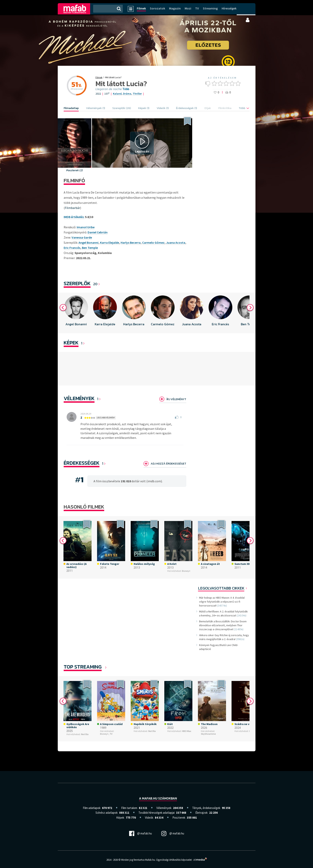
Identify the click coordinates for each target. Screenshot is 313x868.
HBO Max (187, 731)
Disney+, (105, 734)
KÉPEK (71, 343)
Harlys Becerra (131, 243)
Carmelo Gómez (153, 243)
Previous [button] (63, 308)
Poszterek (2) (75, 170)
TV (197, 8)
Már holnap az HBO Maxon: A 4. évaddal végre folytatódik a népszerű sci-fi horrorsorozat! (222, 602)
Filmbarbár (72, 208)
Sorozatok (157, 8)
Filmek (141, 8)
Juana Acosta (176, 243)
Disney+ (186, 571)
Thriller (137, 94)
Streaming (210, 8)
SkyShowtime (208, 734)
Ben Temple (90, 248)
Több (126, 89)
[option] (76, 313)
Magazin (175, 8)
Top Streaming (83, 667)
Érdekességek (82, 463)
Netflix (85, 734)
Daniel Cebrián (98, 232)
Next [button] (250, 308)
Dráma (127, 94)
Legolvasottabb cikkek (221, 588)
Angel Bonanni (88, 243)
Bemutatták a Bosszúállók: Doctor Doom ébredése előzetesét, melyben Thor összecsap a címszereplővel (223, 625)
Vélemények (79, 398)
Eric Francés (72, 248)
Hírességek (229, 8)
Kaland (117, 94)
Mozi (188, 8)
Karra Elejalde (110, 243)
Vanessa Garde (82, 237)
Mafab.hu (150, 860)
